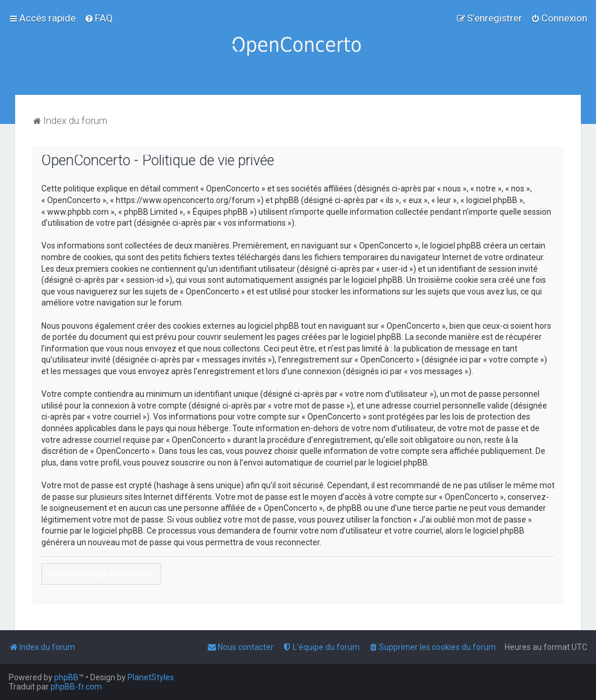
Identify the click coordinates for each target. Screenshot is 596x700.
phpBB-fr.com (76, 687)
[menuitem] (99, 18)
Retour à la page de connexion (101, 574)
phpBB (66, 677)
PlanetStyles (151, 677)
